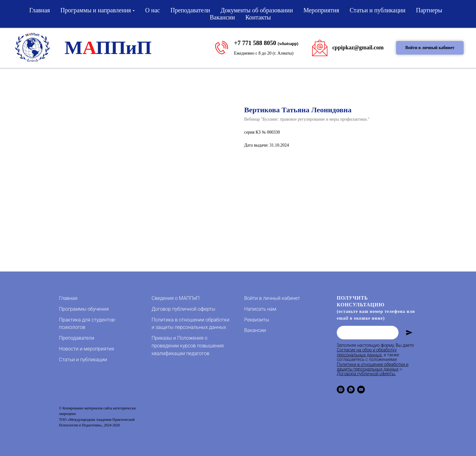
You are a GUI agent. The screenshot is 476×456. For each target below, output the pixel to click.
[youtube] (361, 390)
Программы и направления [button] (96, 10)
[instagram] (341, 390)
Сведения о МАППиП (175, 298)
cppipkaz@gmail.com (358, 48)
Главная (40, 10)
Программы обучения (84, 309)
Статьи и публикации (378, 10)
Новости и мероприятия (86, 349)
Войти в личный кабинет (272, 298)
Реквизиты (257, 320)
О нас (152, 10)
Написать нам (260, 309)
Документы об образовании (257, 10)
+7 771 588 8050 (255, 43)
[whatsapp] (351, 390)
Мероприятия (321, 10)
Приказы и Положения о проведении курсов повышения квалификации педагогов (188, 346)
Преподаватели (190, 10)
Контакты (258, 17)
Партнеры (429, 10)
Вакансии (222, 17)
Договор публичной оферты (183, 309)
